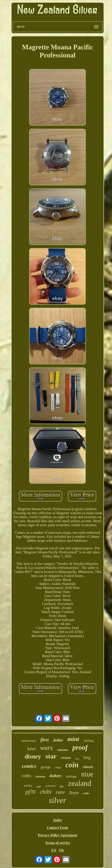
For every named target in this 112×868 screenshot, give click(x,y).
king (87, 758)
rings (58, 767)
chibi (46, 792)
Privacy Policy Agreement (58, 835)
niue (87, 774)
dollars (55, 776)
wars (46, 748)
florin (74, 793)
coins (26, 776)
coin (72, 765)
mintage (71, 776)
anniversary (29, 741)
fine (62, 786)
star (51, 756)
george (46, 767)
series (28, 785)
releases (63, 750)
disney (33, 756)
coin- (86, 793)
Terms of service (58, 843)
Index (58, 820)
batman (40, 776)
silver (58, 800)
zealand (80, 783)
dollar (58, 740)
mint (73, 739)
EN (54, 850)
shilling (89, 741)
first (45, 740)
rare (60, 792)
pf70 (30, 792)
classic (88, 767)
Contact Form (57, 828)
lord (77, 759)
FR (61, 850)
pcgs (39, 786)
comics (29, 766)
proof (80, 747)
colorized (50, 786)
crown (66, 758)
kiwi (32, 749)
